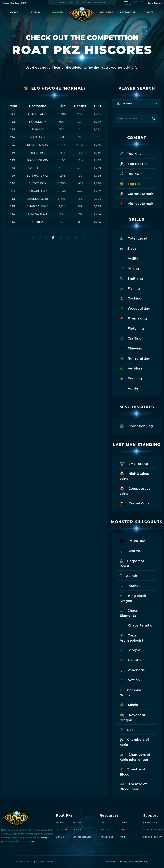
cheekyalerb (38, 199)
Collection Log (136, 426)
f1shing (38, 130)
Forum (36, 12)
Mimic (129, 705)
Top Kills (130, 153)
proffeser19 (38, 160)
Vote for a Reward (82, 837)
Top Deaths (133, 164)
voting (43, 838)
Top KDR (131, 173)
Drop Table (105, 830)
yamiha (38, 222)
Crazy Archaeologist (131, 638)
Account (77, 830)
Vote (150, 12)
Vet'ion (130, 680)
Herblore (131, 368)
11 (68, 237)
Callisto (130, 660)
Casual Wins (134, 503)
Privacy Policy (127, 862)
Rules (123, 830)
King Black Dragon (133, 598)
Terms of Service (111, 862)
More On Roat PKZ (15, 3)
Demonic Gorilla (131, 692)
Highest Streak (136, 203)
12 (75, 237)
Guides (124, 822)
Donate (57, 12)
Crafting (131, 338)
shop (34, 841)
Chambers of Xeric (134, 742)
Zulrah (128, 575)
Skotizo (130, 551)
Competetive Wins (135, 491)
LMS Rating (134, 463)
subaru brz (38, 191)
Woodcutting (135, 308)
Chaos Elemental (129, 613)
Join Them (154, 3)
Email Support (151, 822)
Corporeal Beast (132, 563)
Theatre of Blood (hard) (133, 786)
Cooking (131, 298)
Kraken (130, 585)
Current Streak (136, 193)
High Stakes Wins (134, 476)
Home (14, 12)
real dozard (38, 145)
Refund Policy (142, 862)
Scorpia (130, 650)
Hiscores (107, 12)
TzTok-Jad (132, 541)
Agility (129, 258)
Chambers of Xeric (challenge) (135, 757)
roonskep (38, 122)
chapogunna (38, 206)
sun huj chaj (38, 176)
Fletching (132, 328)
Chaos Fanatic (136, 625)
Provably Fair (106, 837)
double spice (38, 168)
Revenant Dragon (133, 717)
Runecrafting (135, 358)
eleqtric (38, 153)
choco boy (38, 183)
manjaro (38, 137)
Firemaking (133, 318)
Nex (126, 729)
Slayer (129, 248)
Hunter (130, 388)
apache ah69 (38, 114)
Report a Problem (153, 837)
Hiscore (77, 822)
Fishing (130, 288)
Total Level (133, 238)
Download (128, 12)
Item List (104, 822)
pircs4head (38, 214)
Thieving (131, 348)
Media (123, 837)
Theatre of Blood (133, 772)
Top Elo (130, 184)
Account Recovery (153, 830)
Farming (131, 378)
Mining (129, 268)
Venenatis (132, 670)
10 (60, 237)
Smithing (131, 278)
